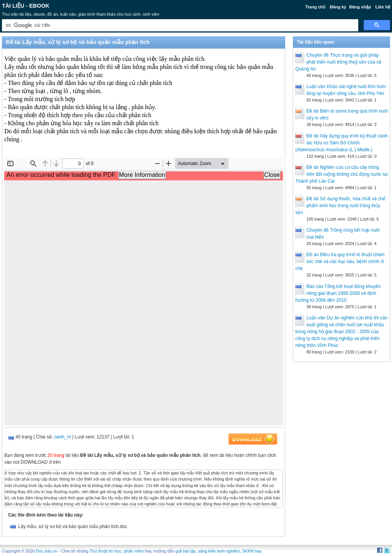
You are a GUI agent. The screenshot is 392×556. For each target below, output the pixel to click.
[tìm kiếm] (179, 25)
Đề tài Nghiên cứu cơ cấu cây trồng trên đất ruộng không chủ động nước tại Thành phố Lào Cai (341, 174)
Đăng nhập (360, 7)
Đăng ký (338, 7)
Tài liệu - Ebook (26, 6)
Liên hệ (382, 7)
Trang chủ (315, 7)
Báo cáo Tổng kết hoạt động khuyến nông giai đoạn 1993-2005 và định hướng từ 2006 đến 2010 (338, 293)
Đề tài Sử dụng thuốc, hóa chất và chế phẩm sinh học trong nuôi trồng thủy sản (340, 206)
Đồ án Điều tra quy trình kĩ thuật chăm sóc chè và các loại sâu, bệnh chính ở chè (340, 262)
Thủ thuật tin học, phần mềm (117, 551)
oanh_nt (63, 437)
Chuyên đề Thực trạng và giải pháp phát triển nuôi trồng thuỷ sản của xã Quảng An (338, 62)
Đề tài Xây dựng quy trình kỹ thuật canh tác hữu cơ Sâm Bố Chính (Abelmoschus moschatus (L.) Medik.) (341, 143)
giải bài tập (185, 551)
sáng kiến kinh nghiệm (219, 551)
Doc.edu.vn (47, 551)
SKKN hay (252, 551)
